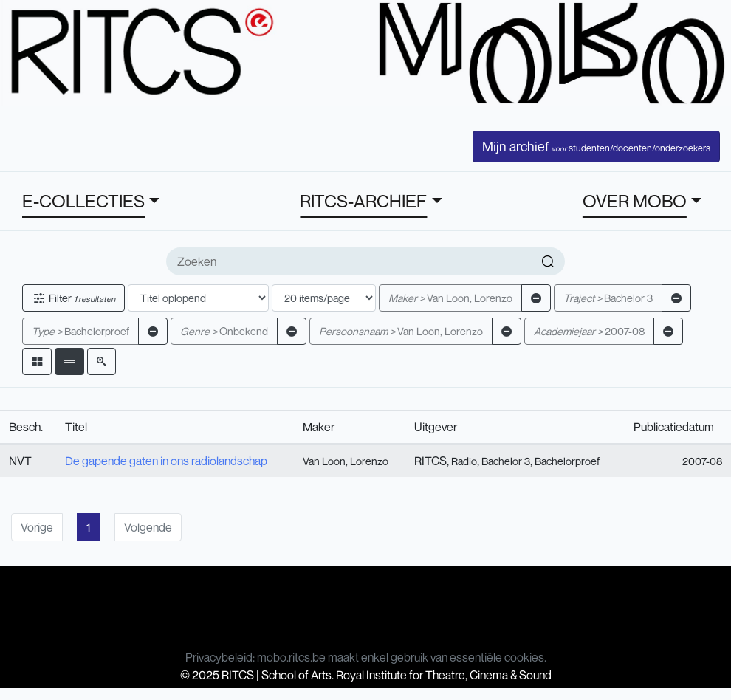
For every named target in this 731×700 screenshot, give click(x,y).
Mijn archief (596, 146)
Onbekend (224, 331)
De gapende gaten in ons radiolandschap (166, 461)
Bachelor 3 (608, 298)
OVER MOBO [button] (635, 201)
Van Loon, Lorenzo (450, 298)
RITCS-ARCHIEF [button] (363, 201)
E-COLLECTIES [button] (83, 201)
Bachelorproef (80, 331)
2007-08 (589, 331)
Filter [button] (73, 298)
